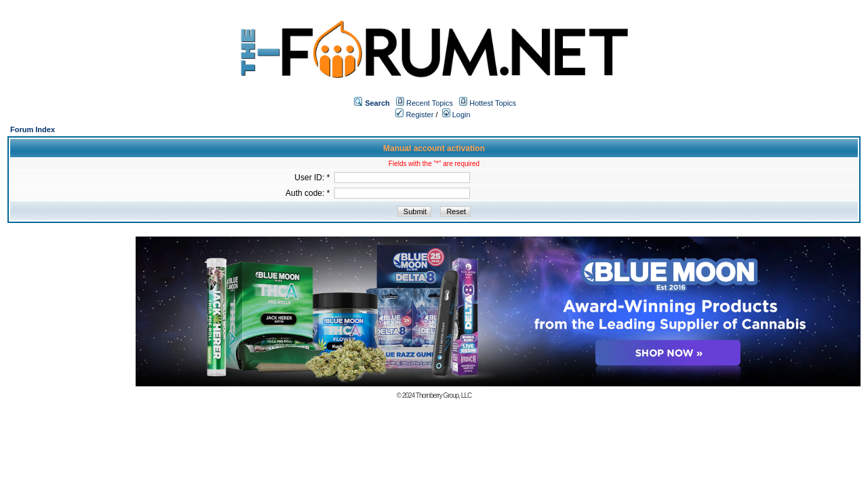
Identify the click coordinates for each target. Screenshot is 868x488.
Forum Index (33, 129)
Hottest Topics (493, 103)
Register (414, 115)
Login (456, 115)
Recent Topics (430, 103)
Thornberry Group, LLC (443, 395)
